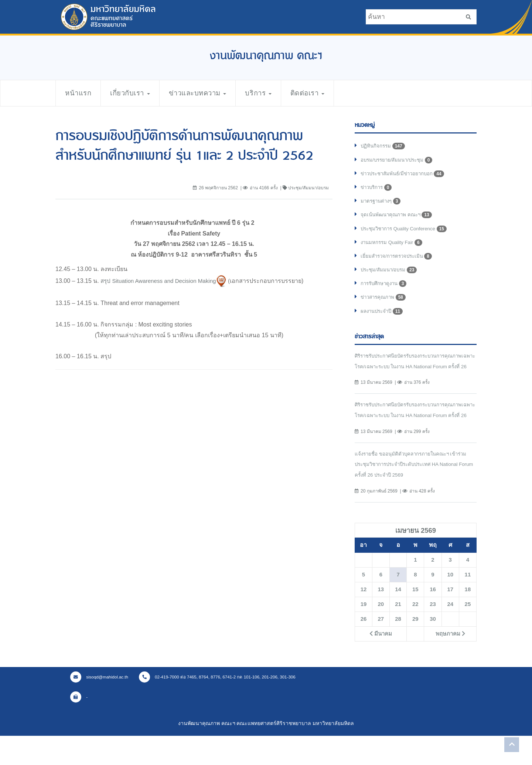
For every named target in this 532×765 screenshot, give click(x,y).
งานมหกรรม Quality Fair (393, 247)
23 (433, 633)
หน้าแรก (80, 93)
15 (415, 618)
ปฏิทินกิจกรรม (383, 146)
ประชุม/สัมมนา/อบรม (391, 276)
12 (364, 618)
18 (468, 618)
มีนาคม (381, 663)
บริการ (277, 93)
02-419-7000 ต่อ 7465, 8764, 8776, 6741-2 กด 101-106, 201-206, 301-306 (224, 706)
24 (450, 633)
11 (468, 603)
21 (398, 633)
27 (381, 648)
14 (398, 618)
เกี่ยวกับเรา (137, 93)
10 (450, 603)
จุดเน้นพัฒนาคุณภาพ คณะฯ (398, 218)
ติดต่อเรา (331, 93)
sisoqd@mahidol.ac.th (100, 706)
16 (433, 618)
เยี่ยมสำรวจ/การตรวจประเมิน (398, 261)
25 (468, 633)
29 (415, 648)
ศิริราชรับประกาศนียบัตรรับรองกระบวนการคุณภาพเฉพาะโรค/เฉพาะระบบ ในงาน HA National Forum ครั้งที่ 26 (413, 374)
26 (364, 648)
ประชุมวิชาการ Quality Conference (407, 233)
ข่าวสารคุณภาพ (385, 304)
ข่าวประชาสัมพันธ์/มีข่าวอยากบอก (405, 175)
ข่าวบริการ (378, 190)
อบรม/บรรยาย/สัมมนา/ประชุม (399, 161)
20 (381, 633)
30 (433, 648)
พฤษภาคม (450, 663)
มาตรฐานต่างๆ (382, 204)
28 (398, 648)
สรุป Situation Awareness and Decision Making (162, 280)
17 (450, 618)
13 (381, 618)
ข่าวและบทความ (211, 93)
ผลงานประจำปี (383, 319)
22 (415, 633)
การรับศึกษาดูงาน (385, 290)
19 (364, 633)
